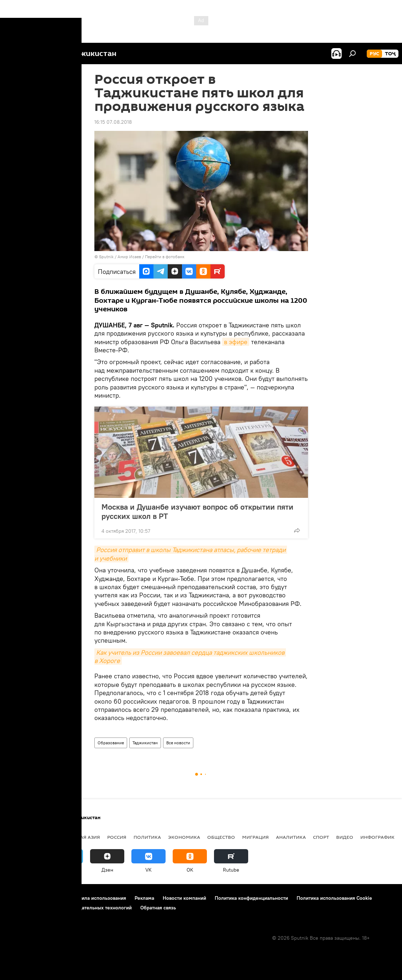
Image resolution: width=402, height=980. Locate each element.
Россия (117, 837)
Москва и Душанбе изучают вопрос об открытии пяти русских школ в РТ (197, 511)
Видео (345, 837)
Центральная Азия (75, 837)
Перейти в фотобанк (165, 257)
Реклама (144, 898)
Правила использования (98, 898)
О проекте (19, 898)
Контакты (51, 898)
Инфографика (379, 837)
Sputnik (107, 257)
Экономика (184, 837)
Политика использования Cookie (334, 898)
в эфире (236, 342)
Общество (221, 837)
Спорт (321, 837)
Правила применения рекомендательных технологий (70, 908)
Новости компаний (184, 898)
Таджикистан (145, 743)
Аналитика (291, 837)
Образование (111, 743)
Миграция (255, 837)
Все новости (178, 743)
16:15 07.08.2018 (113, 122)
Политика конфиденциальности (251, 898)
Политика (147, 837)
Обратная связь (158, 908)
